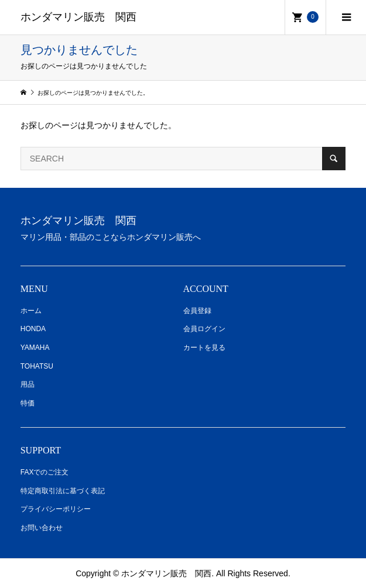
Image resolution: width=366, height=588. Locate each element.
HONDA (33, 329)
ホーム (31, 311)
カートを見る (204, 348)
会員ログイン (204, 329)
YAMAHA (35, 348)
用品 (28, 384)
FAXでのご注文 (45, 472)
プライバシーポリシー (56, 509)
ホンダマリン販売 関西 (78, 17)
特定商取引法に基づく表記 (63, 491)
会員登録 (197, 311)
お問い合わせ (42, 528)
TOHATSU (37, 366)
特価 (28, 403)
